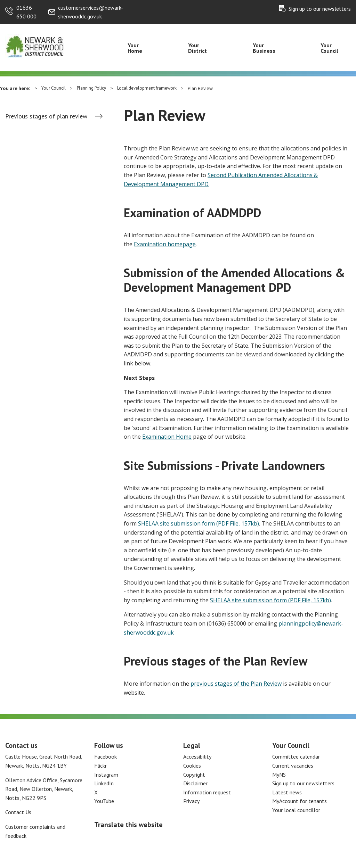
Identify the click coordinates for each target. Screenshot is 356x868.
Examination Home (167, 437)
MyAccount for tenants (300, 801)
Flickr (100, 766)
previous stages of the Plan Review (236, 684)
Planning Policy (91, 88)
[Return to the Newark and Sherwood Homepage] (35, 46)
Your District (197, 48)
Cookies (192, 766)
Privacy (191, 801)
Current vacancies (293, 766)
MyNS (279, 775)
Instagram (106, 775)
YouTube (104, 801)
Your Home (135, 48)
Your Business (264, 48)
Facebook (106, 757)
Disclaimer (195, 783)
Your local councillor (296, 810)
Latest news (287, 792)
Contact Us (18, 812)
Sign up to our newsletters (320, 9)
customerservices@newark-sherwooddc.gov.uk (91, 12)
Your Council (329, 48)
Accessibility (197, 757)
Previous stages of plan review (46, 116)
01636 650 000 (26, 12)
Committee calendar (296, 757)
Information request (207, 792)
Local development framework (147, 88)
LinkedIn (104, 783)
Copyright (194, 775)
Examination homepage (165, 244)
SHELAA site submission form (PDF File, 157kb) (199, 523)
